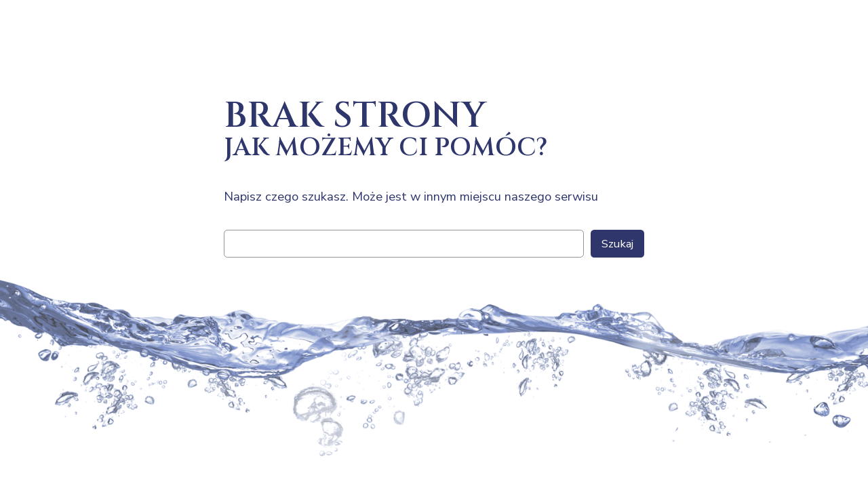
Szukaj (617, 244)
